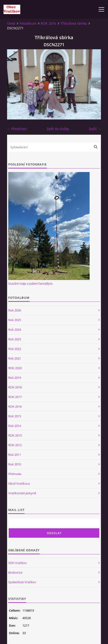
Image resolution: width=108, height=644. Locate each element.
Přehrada (15, 474)
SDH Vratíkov (18, 563)
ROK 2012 (15, 445)
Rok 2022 (15, 349)
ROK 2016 (48, 23)
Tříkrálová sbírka (74, 23)
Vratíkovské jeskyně (22, 493)
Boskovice (15, 572)
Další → (95, 129)
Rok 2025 (15, 320)
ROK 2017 (15, 397)
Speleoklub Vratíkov (22, 582)
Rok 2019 (15, 378)
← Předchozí (17, 129)
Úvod (11, 23)
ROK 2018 (15, 387)
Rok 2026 (15, 310)
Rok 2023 (15, 339)
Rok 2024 (15, 330)
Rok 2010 (15, 464)
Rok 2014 (15, 426)
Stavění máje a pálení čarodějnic (31, 284)
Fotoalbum (28, 23)
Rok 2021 (15, 358)
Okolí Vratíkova (19, 483)
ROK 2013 (15, 435)
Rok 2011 (15, 455)
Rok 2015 (15, 416)
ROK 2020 (15, 368)
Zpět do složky (58, 129)
